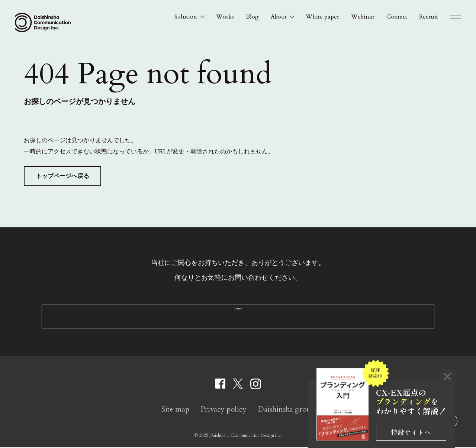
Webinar (363, 17)
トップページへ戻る (62, 176)
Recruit (429, 17)
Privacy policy (223, 410)
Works (225, 17)
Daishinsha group (286, 410)
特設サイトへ (411, 432)
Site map (175, 410)
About (279, 17)
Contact (397, 17)
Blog (252, 17)
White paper (322, 17)
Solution (186, 17)
